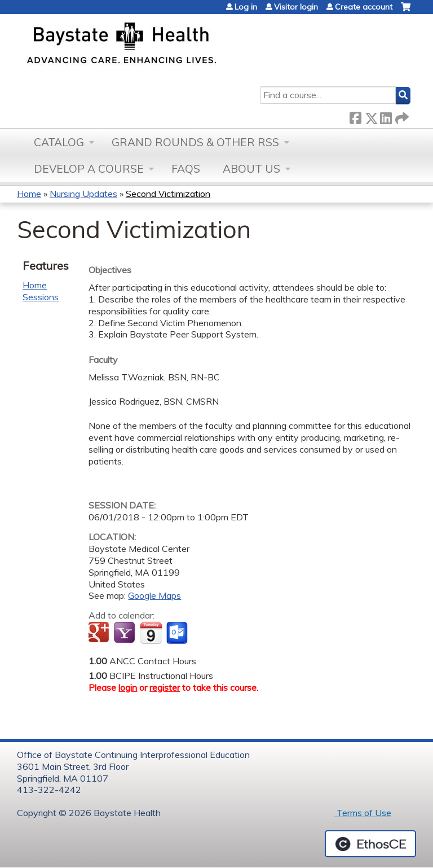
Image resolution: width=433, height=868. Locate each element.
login (128, 687)
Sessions (41, 297)
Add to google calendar (100, 633)
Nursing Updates (83, 194)
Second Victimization (168, 194)
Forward (401, 116)
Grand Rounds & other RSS (195, 142)
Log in (246, 7)
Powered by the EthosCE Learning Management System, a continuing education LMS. (370, 844)
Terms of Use (363, 813)
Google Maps (154, 595)
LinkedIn (386, 116)
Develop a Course (89, 169)
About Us (251, 169)
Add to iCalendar (151, 633)
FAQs (186, 169)
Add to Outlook (178, 633)
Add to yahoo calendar (125, 633)
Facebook (355, 116)
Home (29, 194)
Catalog (59, 142)
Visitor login (296, 7)
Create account (364, 7)
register (165, 687)
